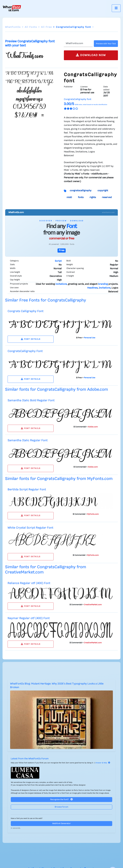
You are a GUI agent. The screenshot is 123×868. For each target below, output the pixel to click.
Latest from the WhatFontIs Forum (30, 759)
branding (103, 284)
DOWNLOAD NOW (91, 55)
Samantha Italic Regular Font (28, 440)
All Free (46, 27)
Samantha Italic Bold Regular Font (31, 400)
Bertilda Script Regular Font (27, 490)
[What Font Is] (12, 8)
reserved (107, 197)
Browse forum (61, 807)
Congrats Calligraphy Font (26, 311)
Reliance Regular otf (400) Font (29, 583)
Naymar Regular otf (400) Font (29, 618)
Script (58, 261)
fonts (81, 197)
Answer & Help (103, 763)
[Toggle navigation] (116, 8)
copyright (103, 191)
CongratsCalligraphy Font (25, 351)
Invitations (105, 288)
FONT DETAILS (31, 339)
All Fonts (31, 27)
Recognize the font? (61, 799)
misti (69, 197)
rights (93, 197)
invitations (61, 284)
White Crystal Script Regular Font (30, 528)
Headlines (92, 288)
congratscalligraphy (81, 191)
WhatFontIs (13, 27)
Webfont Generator (61, 824)
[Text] (78, 44)
